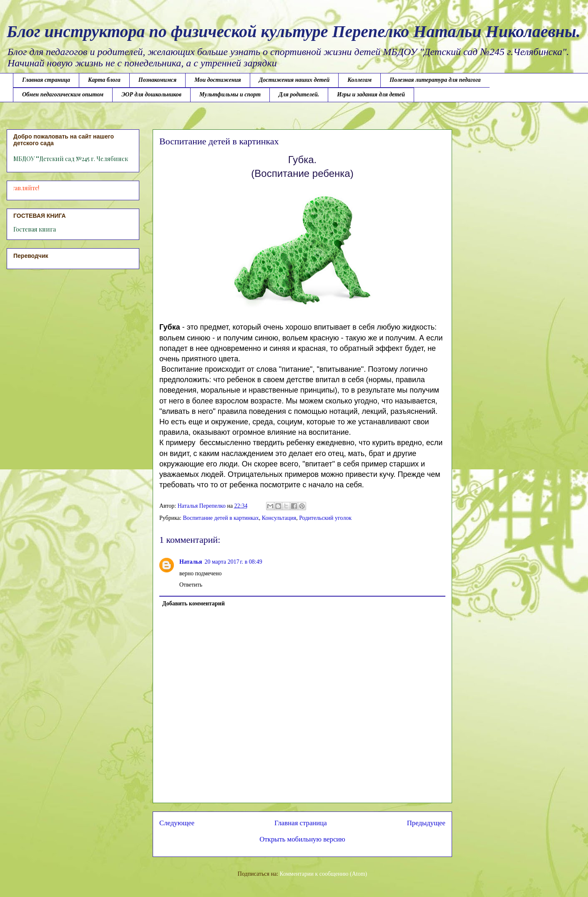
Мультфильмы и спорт (230, 94)
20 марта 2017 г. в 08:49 (234, 562)
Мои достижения (218, 80)
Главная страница (46, 80)
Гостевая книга (35, 229)
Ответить (191, 585)
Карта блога (104, 80)
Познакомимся (157, 80)
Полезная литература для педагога (435, 80)
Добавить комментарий (193, 603)
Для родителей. (299, 94)
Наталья (191, 562)
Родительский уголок (325, 518)
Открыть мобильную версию (302, 839)
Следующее (177, 823)
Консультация (279, 518)
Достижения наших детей (294, 80)
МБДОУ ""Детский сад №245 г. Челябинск (71, 159)
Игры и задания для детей (371, 94)
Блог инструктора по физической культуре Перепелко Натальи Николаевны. (294, 31)
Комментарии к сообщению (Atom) (324, 874)
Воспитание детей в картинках (221, 518)
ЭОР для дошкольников (151, 94)
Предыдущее (426, 823)
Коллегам (359, 80)
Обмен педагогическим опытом (63, 94)
